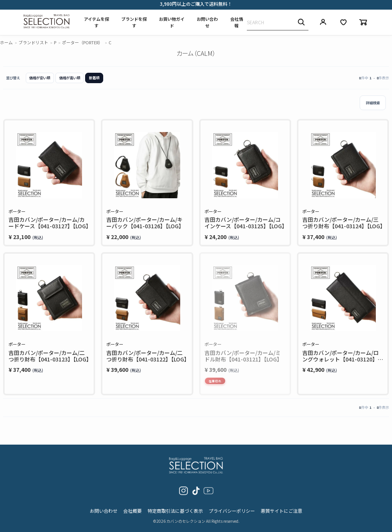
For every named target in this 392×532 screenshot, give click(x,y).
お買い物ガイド (172, 22)
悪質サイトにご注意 (281, 511)
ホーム (6, 42)
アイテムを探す (96, 22)
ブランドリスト (33, 42)
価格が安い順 (40, 78)
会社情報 (237, 22)
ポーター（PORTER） (82, 42)
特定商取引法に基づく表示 (175, 511)
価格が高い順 (70, 78)
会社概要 (132, 511)
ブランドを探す (134, 22)
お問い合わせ (207, 22)
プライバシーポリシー (232, 511)
